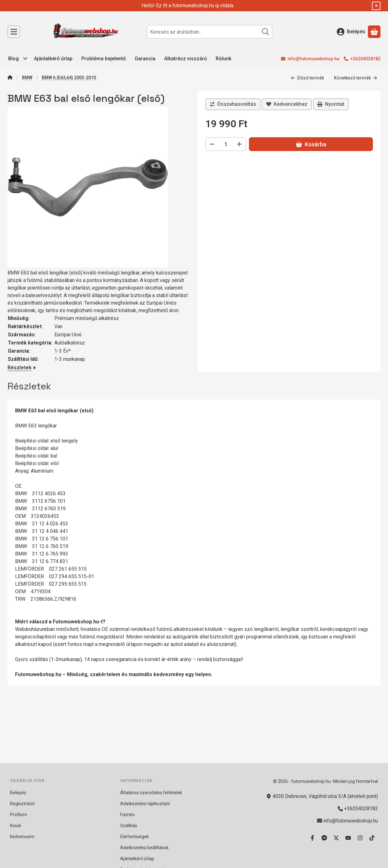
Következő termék (356, 78)
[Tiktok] (372, 838)
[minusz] (212, 144)
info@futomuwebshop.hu (313, 59)
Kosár (16, 826)
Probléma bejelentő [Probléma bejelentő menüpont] (104, 59)
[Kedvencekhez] (287, 104)
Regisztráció (22, 804)
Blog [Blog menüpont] (13, 59)
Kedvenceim (22, 837)
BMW (27, 78)
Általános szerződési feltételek (151, 793)
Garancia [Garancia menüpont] (145, 59)
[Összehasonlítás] (233, 104)
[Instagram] (360, 838)
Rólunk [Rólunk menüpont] (224, 59)
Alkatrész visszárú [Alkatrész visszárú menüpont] (186, 59)
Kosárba (311, 144)
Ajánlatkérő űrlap (137, 859)
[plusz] (240, 144)
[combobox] (210, 32)
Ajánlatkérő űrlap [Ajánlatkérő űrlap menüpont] (53, 59)
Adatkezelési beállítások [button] (144, 848)
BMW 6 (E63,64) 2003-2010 (69, 78)
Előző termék (307, 78)
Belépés (18, 793)
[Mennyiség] (226, 144)
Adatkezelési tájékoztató (145, 804)
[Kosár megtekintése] (374, 32)
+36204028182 (365, 59)
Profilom (19, 815)
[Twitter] (336, 838)
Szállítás (129, 826)
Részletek (22, 368)
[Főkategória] (10, 78)
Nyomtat (331, 104)
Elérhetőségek (135, 837)
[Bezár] (376, 6)
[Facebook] (312, 838)
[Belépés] (351, 32)
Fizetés (127, 815)
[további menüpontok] (25, 59)
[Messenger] (324, 838)
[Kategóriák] (14, 32)
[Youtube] (348, 838)
